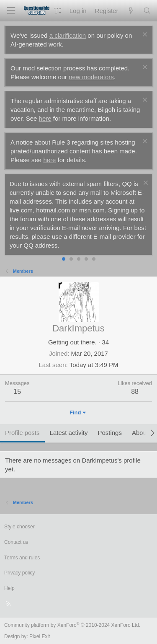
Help (9, 588)
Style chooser (19, 527)
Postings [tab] (110, 433)
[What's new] (130, 11)
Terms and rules (22, 558)
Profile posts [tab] (22, 433)
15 (17, 392)
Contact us (16, 542)
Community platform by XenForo (72, 625)
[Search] (147, 11)
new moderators (91, 77)
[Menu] (11, 11)
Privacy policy (19, 573)
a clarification (68, 35)
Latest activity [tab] (69, 433)
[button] (58, 11)
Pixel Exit (40, 636)
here (45, 118)
